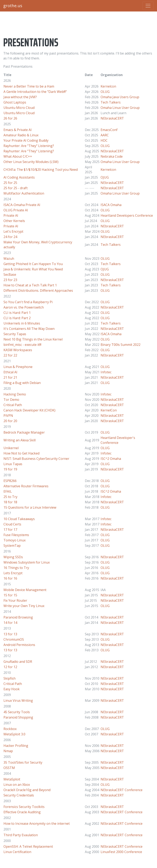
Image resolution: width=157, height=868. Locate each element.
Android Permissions (19, 645)
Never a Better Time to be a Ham (29, 86)
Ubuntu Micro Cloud (19, 108)
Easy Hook (12, 689)
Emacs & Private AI (18, 130)
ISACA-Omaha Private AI (22, 205)
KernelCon (109, 410)
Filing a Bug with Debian (22, 383)
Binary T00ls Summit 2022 (121, 345)
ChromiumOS (14, 639)
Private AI (11, 215)
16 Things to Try (16, 568)
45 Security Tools (17, 712)
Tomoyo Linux (15, 540)
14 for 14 (10, 623)
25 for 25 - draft (16, 188)
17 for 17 (10, 530)
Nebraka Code (112, 156)
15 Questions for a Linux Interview (30, 507)
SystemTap (12, 546)
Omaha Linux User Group (120, 108)
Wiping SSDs (13, 557)
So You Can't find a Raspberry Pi (28, 302)
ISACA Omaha (111, 205)
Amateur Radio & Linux (21, 135)
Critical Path (13, 405)
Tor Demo (11, 400)
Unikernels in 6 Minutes (22, 323)
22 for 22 (10, 355)
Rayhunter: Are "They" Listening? (29, 146)
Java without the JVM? (20, 97)
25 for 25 (10, 183)
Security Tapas (15, 334)
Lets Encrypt (13, 573)
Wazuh (9, 259)
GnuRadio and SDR (18, 662)
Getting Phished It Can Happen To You (33, 264)
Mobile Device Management (25, 590)
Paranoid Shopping (18, 717)
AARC (105, 135)
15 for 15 (10, 595)
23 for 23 (10, 280)
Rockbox (10, 729)
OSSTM (9, 768)
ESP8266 (10, 481)
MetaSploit (12, 779)
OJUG (105, 177)
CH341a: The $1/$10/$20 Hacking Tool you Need (41, 170)
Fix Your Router (15, 600)
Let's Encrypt (13, 231)
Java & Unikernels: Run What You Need (33, 269)
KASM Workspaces (18, 350)
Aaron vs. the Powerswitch (24, 307)
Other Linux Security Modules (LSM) (31, 162)
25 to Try (10, 497)
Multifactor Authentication (24, 193)
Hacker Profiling (16, 746)
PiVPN (8, 416)
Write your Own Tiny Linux (24, 606)
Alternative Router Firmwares (26, 486)
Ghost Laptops (15, 102)
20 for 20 (10, 421)
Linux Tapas (13, 464)
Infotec (106, 372)
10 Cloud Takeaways (19, 519)
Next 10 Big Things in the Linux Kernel (33, 339)
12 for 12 (10, 667)
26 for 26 (10, 118)
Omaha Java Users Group (120, 97)
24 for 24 (10, 237)
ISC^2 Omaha (111, 459)
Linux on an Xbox (17, 785)
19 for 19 (10, 469)
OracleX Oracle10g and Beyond (27, 790)
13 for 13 (10, 634)
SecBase (10, 275)
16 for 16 (10, 578)
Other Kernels (14, 221)
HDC (104, 140)
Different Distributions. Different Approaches (38, 290)
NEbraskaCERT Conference (122, 790)
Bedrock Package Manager (24, 432)
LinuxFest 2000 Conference (121, 852)
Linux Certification (17, 852)
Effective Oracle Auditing (22, 812)
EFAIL (8, 491)
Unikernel (11, 448)
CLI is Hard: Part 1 (17, 313)
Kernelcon (108, 86)
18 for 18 (10, 502)
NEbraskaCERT (112, 118)
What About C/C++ (18, 156)
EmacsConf (109, 130)
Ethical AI (10, 372)
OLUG (105, 92)
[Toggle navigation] (148, 6)
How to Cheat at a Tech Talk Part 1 (30, 285)
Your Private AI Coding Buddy (26, 140)
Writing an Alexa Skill (20, 440)
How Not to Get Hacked (21, 453)
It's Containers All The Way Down (29, 329)
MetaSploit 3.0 (14, 734)
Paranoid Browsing (18, 617)
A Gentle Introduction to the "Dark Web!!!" (35, 92)
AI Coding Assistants (19, 177)
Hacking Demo (15, 394)
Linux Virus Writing (18, 701)
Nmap (8, 751)
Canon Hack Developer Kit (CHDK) (29, 410)
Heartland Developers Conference (127, 215)
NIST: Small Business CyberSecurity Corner (36, 459)
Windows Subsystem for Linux (27, 562)
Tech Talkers (111, 102)
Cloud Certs (12, 524)
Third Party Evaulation (21, 835)
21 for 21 (10, 377)
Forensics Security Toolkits (24, 807)
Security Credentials (19, 795)
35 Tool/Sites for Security (23, 762)
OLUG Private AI (16, 210)
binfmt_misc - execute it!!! (22, 345)
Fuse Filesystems (16, 535)
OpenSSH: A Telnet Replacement (28, 846)
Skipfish (10, 678)
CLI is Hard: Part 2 (17, 318)
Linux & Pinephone (18, 367)
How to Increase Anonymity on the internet (37, 824)
